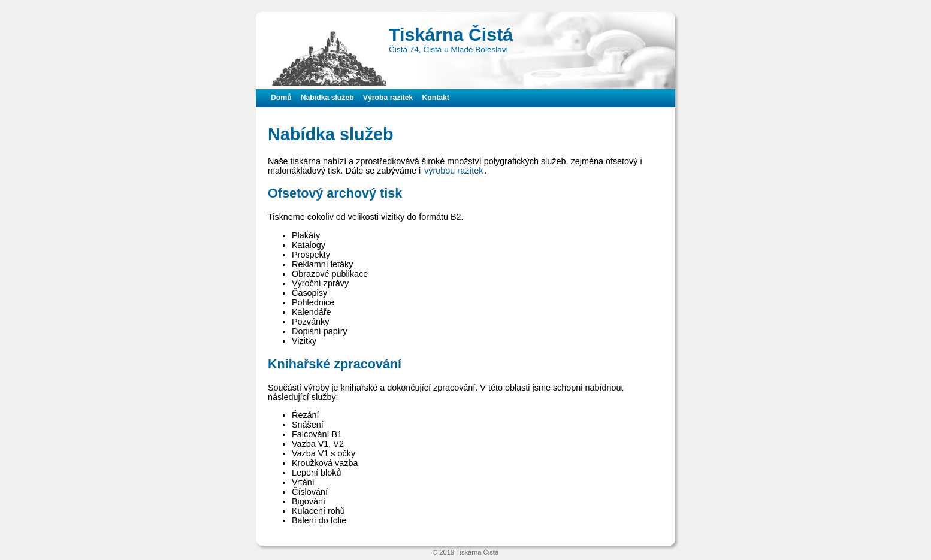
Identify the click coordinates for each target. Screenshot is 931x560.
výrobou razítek (454, 171)
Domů (281, 98)
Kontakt (436, 98)
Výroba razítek (388, 98)
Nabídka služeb (327, 98)
